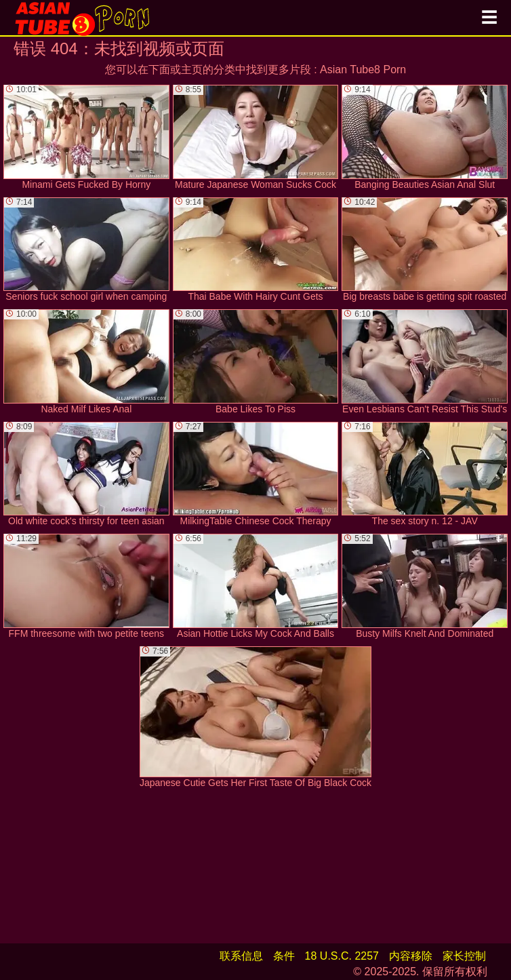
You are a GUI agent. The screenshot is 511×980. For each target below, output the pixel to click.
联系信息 (241, 956)
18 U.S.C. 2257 (342, 956)
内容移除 (411, 956)
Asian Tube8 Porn (363, 70)
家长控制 (464, 956)
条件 (284, 956)
